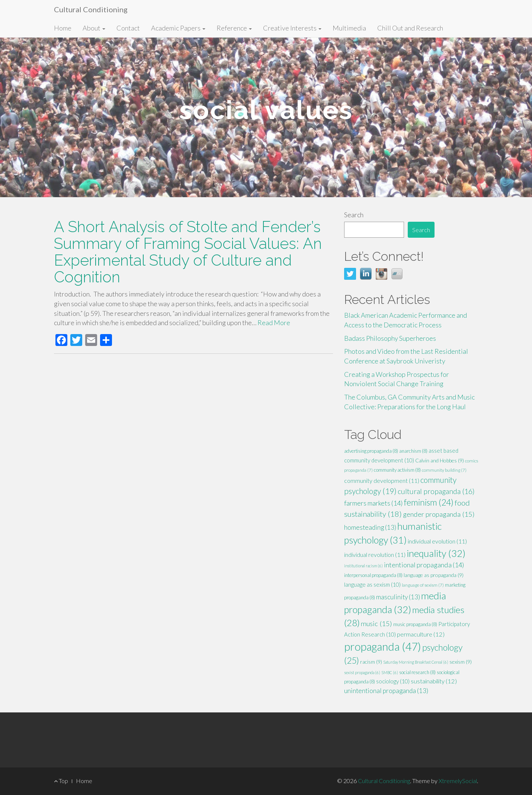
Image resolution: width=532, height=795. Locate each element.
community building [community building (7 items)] (444, 470)
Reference (234, 28)
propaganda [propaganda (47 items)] (383, 646)
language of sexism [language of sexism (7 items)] (423, 585)
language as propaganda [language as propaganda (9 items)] (434, 575)
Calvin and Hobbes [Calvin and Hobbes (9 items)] (440, 460)
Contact (128, 28)
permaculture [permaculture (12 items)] (421, 634)
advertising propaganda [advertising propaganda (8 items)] (371, 451)
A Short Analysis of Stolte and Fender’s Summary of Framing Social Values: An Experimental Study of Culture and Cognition (188, 252)
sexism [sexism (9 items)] (461, 662)
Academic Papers (178, 28)
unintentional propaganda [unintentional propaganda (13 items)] (386, 691)
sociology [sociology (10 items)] (393, 681)
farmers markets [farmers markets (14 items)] (374, 503)
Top (61, 781)
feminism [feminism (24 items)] (429, 502)
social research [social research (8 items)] (417, 672)
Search (354, 215)
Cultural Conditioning (91, 9)
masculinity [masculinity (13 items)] (398, 597)
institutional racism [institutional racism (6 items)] (363, 566)
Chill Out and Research (410, 28)
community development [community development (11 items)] (382, 480)
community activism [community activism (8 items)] (397, 470)
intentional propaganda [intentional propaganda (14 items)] (424, 565)
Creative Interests (292, 28)
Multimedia (349, 28)
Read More (274, 323)
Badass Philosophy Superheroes (390, 338)
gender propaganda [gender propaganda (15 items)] (439, 514)
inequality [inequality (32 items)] (436, 553)
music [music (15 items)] (376, 624)
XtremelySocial (458, 781)
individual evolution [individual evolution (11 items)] (437, 541)
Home (63, 28)
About (94, 28)
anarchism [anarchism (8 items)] (413, 451)
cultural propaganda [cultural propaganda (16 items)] (436, 491)
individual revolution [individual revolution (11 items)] (375, 554)
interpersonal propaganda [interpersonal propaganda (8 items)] (373, 575)
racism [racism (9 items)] (371, 662)
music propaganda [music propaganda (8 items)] (415, 624)
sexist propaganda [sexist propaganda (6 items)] (362, 672)
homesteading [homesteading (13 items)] (370, 527)
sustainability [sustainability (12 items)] (434, 681)
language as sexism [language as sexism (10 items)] (372, 584)
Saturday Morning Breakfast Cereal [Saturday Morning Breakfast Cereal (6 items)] (416, 662)
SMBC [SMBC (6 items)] (390, 672)
